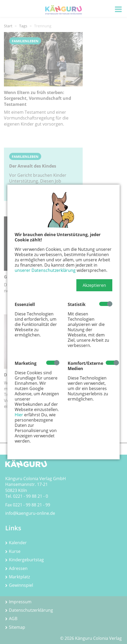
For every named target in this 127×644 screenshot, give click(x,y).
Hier (19, 415)
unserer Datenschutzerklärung (45, 270)
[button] (94, 285)
